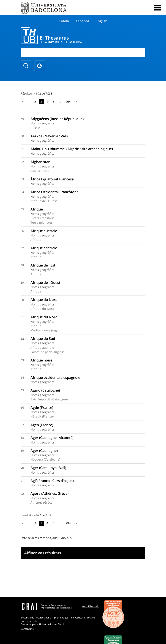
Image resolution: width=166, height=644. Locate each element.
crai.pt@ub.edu (91, 606)
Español (82, 21)
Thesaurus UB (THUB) (64, 36)
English (102, 21)
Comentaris (27, 629)
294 (68, 102)
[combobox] (83, 52)
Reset (40, 66)
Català (64, 21)
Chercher (26, 66)
